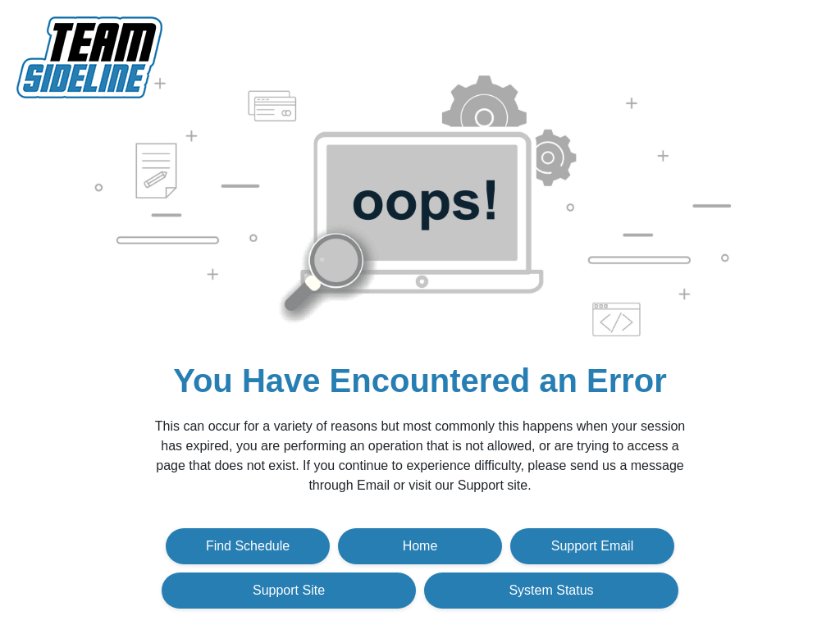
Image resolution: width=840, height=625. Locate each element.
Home (420, 546)
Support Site (289, 590)
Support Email (593, 546)
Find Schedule (248, 546)
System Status (551, 590)
